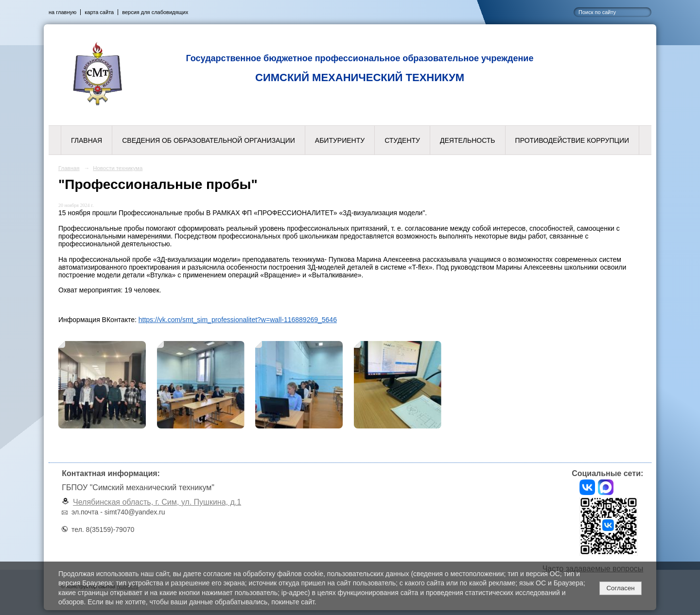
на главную (62, 12)
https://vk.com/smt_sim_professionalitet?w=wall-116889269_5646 (238, 320)
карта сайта (99, 12)
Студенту (402, 140)
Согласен (620, 588)
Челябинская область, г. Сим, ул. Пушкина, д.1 (157, 502)
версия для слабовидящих (155, 12)
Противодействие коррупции (572, 140)
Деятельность (468, 140)
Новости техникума (118, 168)
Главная (87, 140)
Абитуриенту (340, 140)
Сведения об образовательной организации (209, 140)
